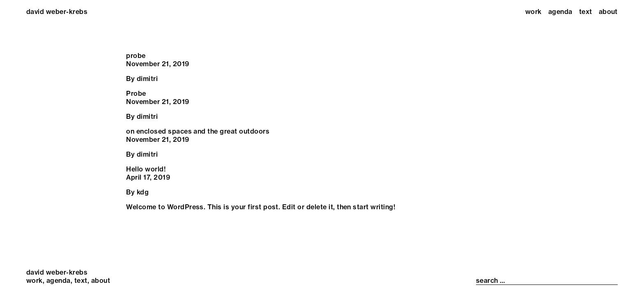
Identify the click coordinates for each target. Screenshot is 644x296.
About (608, 12)
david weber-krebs (57, 12)
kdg (143, 192)
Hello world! (146, 169)
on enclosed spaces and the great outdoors (198, 131)
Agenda (560, 12)
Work (534, 12)
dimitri (147, 79)
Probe (136, 93)
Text (586, 12)
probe (136, 55)
